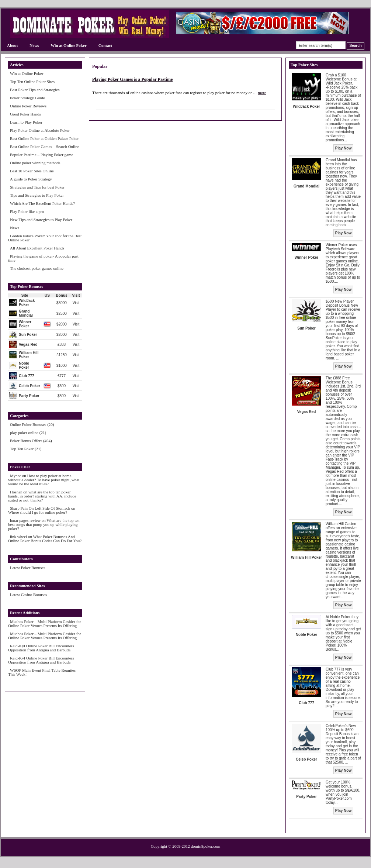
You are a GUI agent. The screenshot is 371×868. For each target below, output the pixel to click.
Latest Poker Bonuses (27, 568)
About (12, 45)
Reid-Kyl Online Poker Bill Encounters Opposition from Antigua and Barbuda (41, 648)
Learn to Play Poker (26, 122)
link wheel (18, 537)
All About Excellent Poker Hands (37, 248)
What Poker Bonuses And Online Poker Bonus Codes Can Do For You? (45, 539)
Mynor (15, 476)
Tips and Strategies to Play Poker (37, 195)
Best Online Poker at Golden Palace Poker (44, 138)
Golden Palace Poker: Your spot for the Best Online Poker (45, 238)
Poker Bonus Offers (26, 441)
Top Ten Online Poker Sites (32, 82)
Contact (105, 45)
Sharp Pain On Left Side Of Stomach (40, 508)
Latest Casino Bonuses (28, 595)
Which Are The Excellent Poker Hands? (42, 203)
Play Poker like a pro (27, 211)
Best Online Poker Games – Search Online (45, 147)
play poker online (24, 433)
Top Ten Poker (22, 449)
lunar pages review (25, 520)
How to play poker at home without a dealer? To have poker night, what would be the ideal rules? (44, 480)
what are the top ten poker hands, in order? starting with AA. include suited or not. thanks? (42, 496)
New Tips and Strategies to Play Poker (41, 220)
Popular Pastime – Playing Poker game (41, 155)
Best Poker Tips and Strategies (35, 90)
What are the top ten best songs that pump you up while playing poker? (44, 524)
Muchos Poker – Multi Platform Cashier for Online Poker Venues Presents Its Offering (44, 624)
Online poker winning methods (35, 163)
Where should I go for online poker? (38, 512)
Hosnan (16, 492)
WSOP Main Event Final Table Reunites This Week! (42, 672)
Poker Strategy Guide (27, 98)
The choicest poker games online (37, 268)
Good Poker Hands (25, 114)
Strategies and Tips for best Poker (37, 187)
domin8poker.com (206, 846)
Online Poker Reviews (28, 106)
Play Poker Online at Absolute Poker (40, 130)
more (262, 93)
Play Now (343, 148)
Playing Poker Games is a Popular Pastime (132, 79)
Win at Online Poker (68, 45)
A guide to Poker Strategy (31, 179)
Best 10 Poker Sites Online (32, 171)
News (34, 45)
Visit (76, 303)
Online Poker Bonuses (28, 424)
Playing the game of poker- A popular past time (43, 258)
